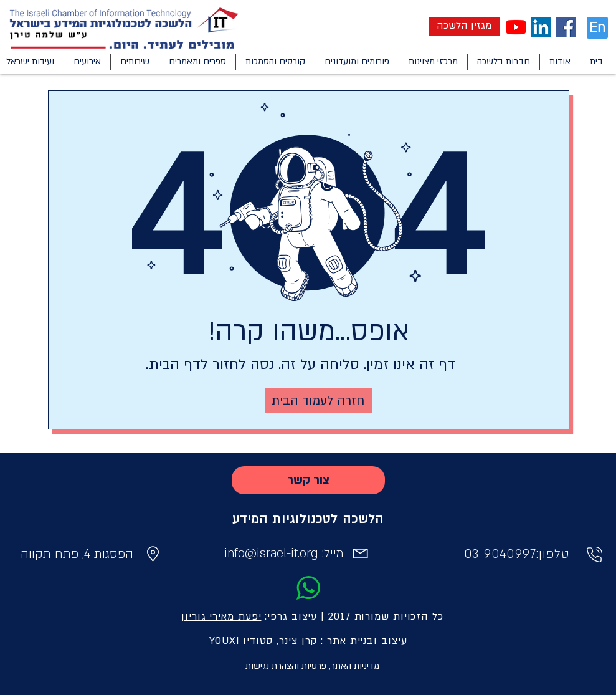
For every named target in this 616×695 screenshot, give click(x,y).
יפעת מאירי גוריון (221, 616)
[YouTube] (516, 27)
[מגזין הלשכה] (464, 26)
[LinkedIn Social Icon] (541, 27)
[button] (560, 62)
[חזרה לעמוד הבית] (318, 401)
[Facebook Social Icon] (566, 27)
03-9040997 (500, 554)
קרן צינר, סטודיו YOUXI (263, 641)
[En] (597, 28)
